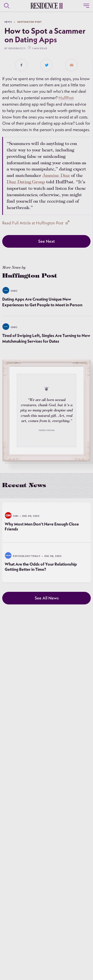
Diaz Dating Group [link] (26, 182)
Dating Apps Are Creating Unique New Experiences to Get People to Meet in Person (42, 302)
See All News (47, 598)
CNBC (14, 291)
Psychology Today (27, 556)
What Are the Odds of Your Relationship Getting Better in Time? (41, 567)
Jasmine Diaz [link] (56, 176)
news (8, 22)
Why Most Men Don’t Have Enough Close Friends (42, 527)
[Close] (86, 6)
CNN (16, 516)
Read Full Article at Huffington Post (36, 223)
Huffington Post (30, 22)
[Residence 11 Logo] (47, 6)
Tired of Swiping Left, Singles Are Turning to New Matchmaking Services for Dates (46, 338)
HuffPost (66, 98)
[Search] (7, 6)
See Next (46, 241)
